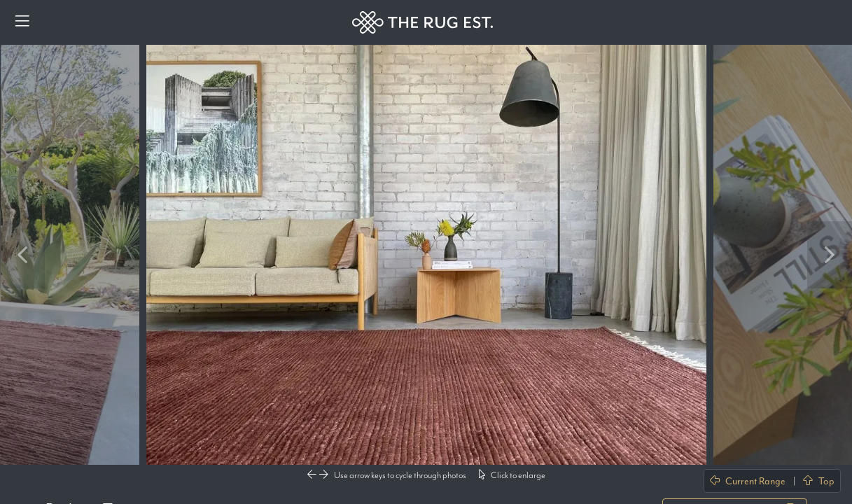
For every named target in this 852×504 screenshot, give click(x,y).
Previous (22, 255)
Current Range (748, 481)
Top (819, 481)
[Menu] (22, 22)
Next (830, 255)
